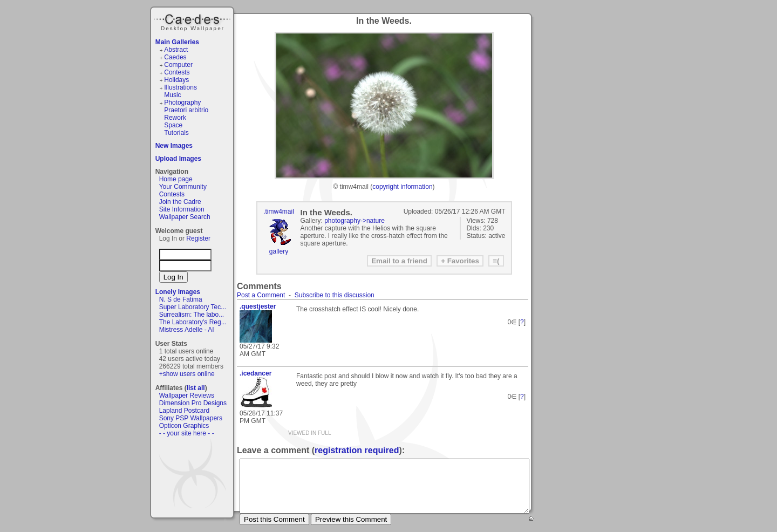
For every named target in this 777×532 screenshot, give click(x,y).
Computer (178, 65)
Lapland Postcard (184, 411)
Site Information (182, 209)
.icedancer (255, 373)
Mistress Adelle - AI (187, 330)
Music (172, 95)
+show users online (187, 374)
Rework (175, 118)
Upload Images (178, 159)
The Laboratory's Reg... (193, 322)
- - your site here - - (187, 433)
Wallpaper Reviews (187, 395)
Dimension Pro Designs (193, 403)
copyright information (402, 187)
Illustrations (180, 87)
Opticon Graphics (184, 426)
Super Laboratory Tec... (193, 307)
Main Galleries (177, 42)
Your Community (183, 187)
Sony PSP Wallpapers (191, 418)
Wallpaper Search (185, 217)
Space (173, 125)
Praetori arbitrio (186, 110)
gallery (279, 251)
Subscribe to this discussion (335, 295)
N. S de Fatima (181, 299)
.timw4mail (279, 212)
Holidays (176, 80)
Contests (177, 72)
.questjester (258, 306)
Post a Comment (261, 295)
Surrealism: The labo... (192, 315)
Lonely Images (178, 292)
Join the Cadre (180, 202)
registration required (357, 450)
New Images (174, 146)
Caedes (193, 21)
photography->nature (355, 221)
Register (198, 238)
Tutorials (176, 133)
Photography (182, 103)
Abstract (176, 50)
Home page (176, 179)
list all (196, 388)
